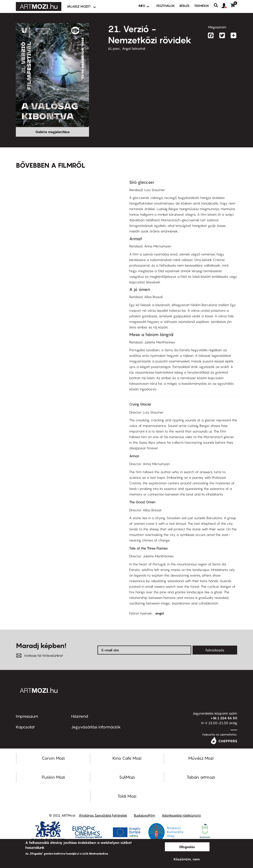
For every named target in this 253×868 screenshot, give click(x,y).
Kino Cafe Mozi (127, 758)
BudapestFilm (144, 815)
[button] (226, 6)
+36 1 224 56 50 (224, 718)
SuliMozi (127, 777)
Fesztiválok (166, 6)
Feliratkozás (215, 650)
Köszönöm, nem (187, 859)
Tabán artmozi (201, 777)
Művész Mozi (201, 758)
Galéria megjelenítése (53, 132)
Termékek (202, 6)
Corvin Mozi (53, 758)
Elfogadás (187, 847)
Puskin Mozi (53, 777)
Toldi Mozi (127, 796)
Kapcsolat (25, 727)
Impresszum (27, 716)
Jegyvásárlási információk (96, 727)
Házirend (80, 716)
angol (160, 613)
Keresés (218, 5)
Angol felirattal (134, 48)
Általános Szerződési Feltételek (103, 815)
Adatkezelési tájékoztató (181, 815)
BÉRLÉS (185, 6)
